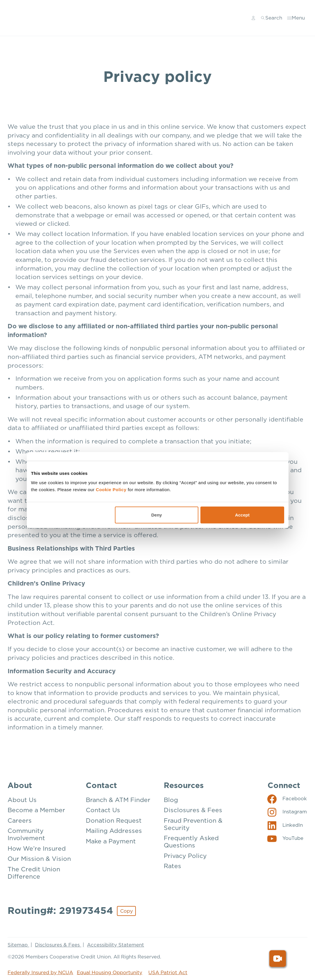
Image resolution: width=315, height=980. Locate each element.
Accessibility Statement (115, 945)
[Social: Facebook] (287, 799)
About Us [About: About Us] (22, 800)
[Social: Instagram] (287, 812)
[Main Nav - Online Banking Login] (253, 18)
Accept (242, 515)
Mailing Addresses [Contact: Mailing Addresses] (114, 831)
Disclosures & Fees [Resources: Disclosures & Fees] (193, 810)
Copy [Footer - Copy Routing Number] (127, 911)
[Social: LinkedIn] (285, 825)
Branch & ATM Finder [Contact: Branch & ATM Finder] (118, 800)
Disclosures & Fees (58, 945)
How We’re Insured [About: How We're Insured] (37, 849)
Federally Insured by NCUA (40, 973)
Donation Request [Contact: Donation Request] (114, 821)
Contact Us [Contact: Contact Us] (103, 810)
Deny (157, 515)
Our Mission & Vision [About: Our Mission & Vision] (39, 859)
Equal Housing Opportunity (110, 973)
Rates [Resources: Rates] (172, 866)
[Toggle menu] (296, 18)
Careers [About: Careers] (20, 821)
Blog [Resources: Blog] (171, 800)
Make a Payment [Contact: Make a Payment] (111, 841)
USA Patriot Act (168, 973)
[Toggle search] (272, 18)
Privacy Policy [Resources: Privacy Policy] (185, 856)
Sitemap (18, 945)
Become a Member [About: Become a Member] (36, 810)
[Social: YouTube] (285, 838)
